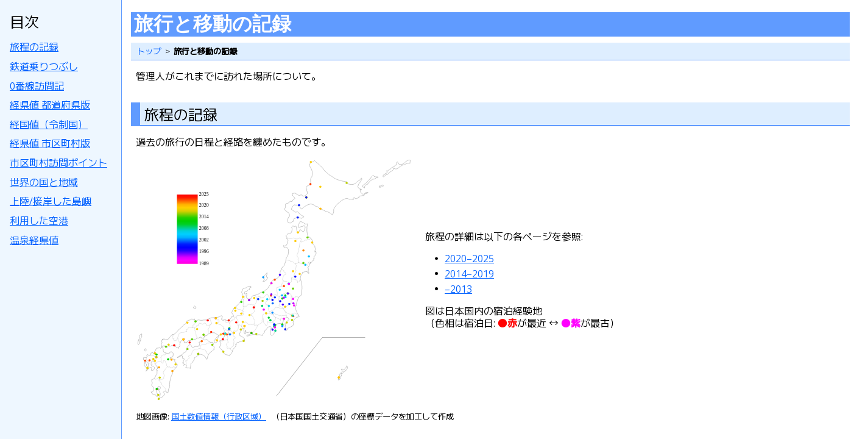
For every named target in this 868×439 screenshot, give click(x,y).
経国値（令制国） (49, 124)
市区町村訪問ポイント (58, 163)
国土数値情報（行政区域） (219, 416)
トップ (149, 51)
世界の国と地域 (44, 182)
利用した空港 (39, 221)
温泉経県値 (34, 240)
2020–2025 (469, 259)
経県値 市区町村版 (50, 143)
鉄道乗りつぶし (44, 66)
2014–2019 (469, 274)
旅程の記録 (34, 47)
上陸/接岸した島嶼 (51, 201)
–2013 (458, 289)
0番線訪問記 (37, 86)
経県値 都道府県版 (50, 105)
